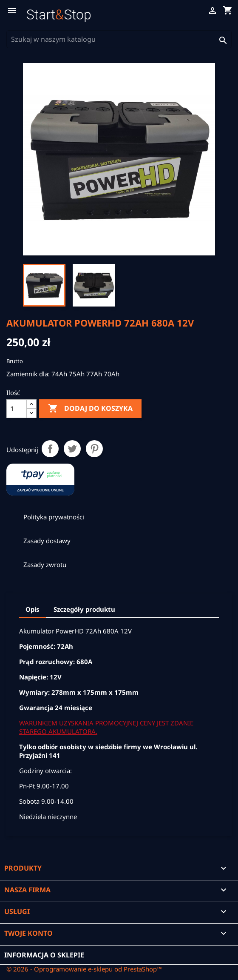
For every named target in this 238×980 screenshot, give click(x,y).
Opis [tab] (33, 609)
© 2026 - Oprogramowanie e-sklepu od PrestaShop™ (84, 969)
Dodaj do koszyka (90, 409)
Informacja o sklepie (44, 955)
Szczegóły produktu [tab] (84, 609)
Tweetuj (72, 449)
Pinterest (94, 449)
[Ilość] (17, 409)
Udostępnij (50, 449)
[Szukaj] (119, 39)
